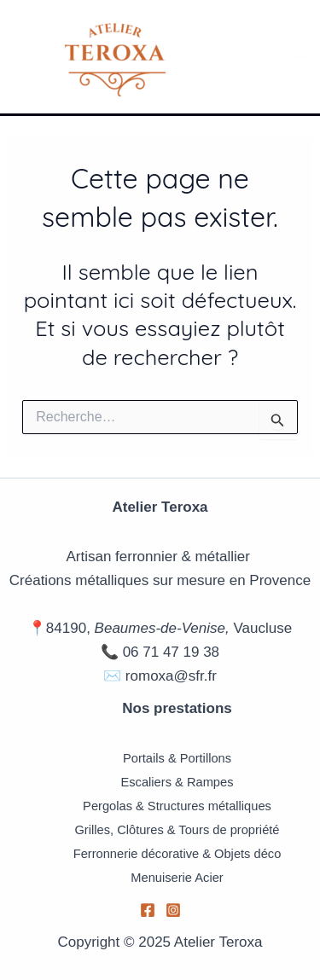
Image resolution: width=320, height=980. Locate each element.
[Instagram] (173, 910)
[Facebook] (148, 910)
